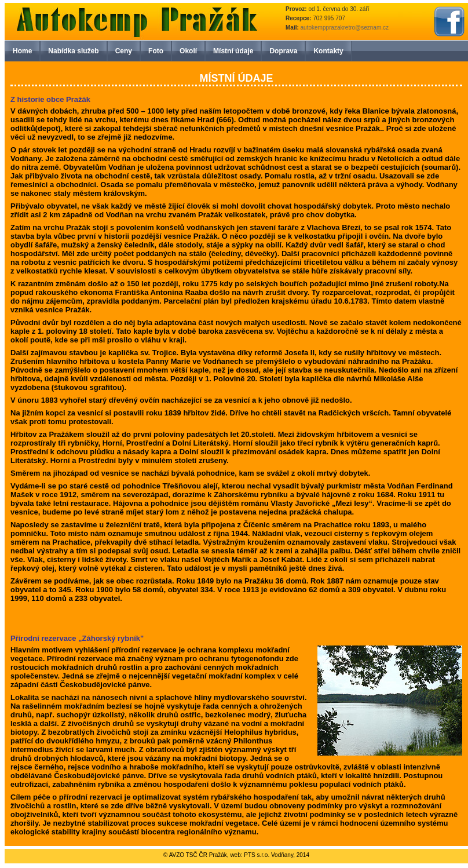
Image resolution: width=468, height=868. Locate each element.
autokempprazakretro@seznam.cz (345, 28)
